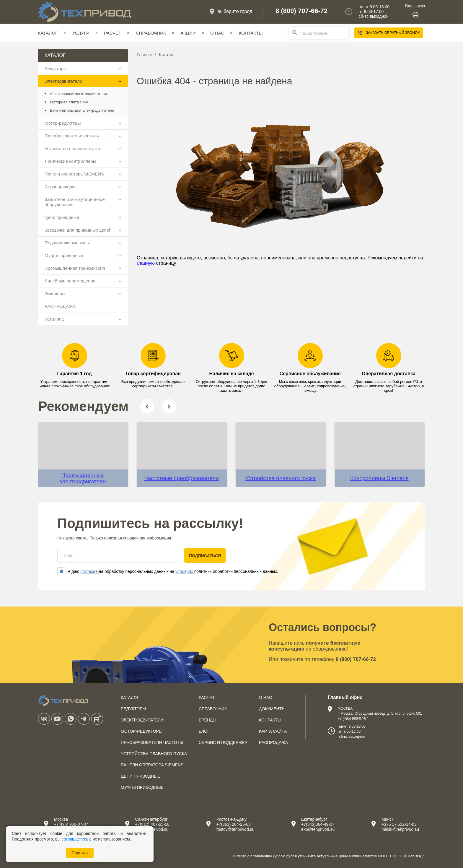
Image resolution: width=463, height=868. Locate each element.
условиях (185, 571)
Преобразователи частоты (72, 136)
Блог (204, 731)
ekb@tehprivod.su (318, 829)
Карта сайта (273, 731)
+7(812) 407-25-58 (152, 824)
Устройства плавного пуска (72, 148)
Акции (188, 33)
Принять (80, 853)
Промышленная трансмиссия (75, 268)
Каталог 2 (54, 319)
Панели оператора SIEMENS (74, 174)
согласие (89, 571)
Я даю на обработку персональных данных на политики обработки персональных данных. (168, 571)
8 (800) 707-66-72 (301, 11)
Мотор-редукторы (63, 123)
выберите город (235, 11)
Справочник (151, 33)
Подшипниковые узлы (67, 243)
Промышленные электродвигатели (83, 478)
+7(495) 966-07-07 (71, 824)
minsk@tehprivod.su (400, 829)
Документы (272, 709)
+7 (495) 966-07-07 (353, 719)
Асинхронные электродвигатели (78, 94)
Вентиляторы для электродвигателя (82, 110)
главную (146, 263)
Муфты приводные (64, 255)
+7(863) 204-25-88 (234, 824)
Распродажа (273, 742)
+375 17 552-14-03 (399, 824)
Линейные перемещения (70, 281)
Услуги (81, 33)
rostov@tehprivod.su (235, 829)
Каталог (48, 33)
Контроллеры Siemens (379, 478)
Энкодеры (55, 294)
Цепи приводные (62, 217)
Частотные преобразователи (181, 478)
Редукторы (56, 68)
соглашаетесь (75, 839)
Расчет (113, 33)
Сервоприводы (60, 187)
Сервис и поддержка (223, 742)
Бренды (208, 720)
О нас (217, 33)
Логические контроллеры (70, 161)
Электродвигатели (63, 81)
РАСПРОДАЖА (60, 306)
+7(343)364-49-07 (318, 824)
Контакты (251, 33)
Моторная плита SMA (69, 102)
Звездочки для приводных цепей (78, 230)
